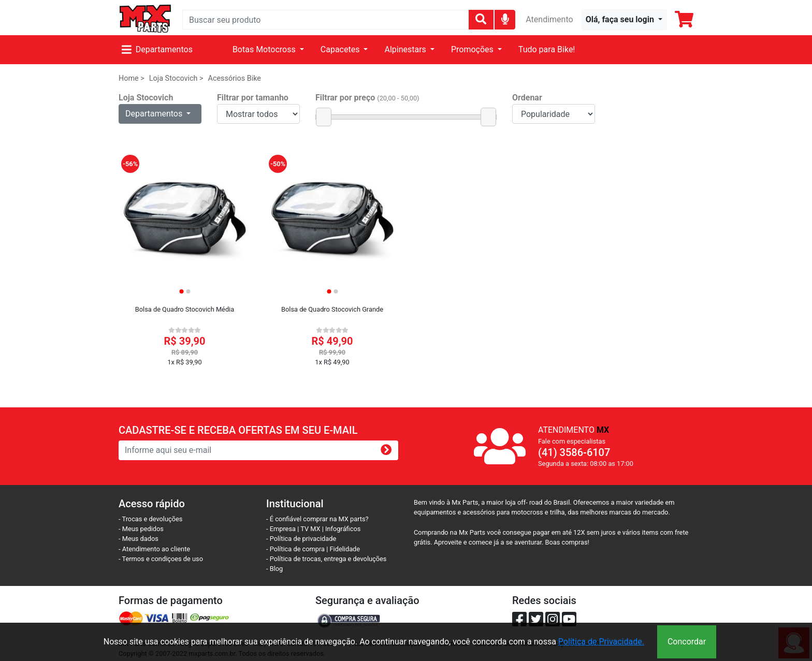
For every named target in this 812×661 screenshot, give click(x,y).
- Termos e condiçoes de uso (161, 559)
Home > (132, 78)
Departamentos (157, 49)
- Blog (274, 569)
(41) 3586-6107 (574, 452)
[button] (624, 20)
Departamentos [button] (155, 114)
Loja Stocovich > (176, 78)
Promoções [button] (473, 49)
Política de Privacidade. (601, 642)
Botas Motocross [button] (265, 49)
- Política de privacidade (301, 539)
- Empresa (281, 529)
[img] (505, 19)
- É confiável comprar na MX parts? (317, 519)
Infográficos (343, 529)
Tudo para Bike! (547, 49)
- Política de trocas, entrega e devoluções (326, 559)
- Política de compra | (298, 549)
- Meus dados (139, 539)
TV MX (310, 529)
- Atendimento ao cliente (154, 549)
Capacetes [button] (341, 49)
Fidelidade (345, 549)
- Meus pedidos (141, 529)
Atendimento (549, 19)
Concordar (687, 642)
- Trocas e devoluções (150, 519)
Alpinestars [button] (406, 49)
